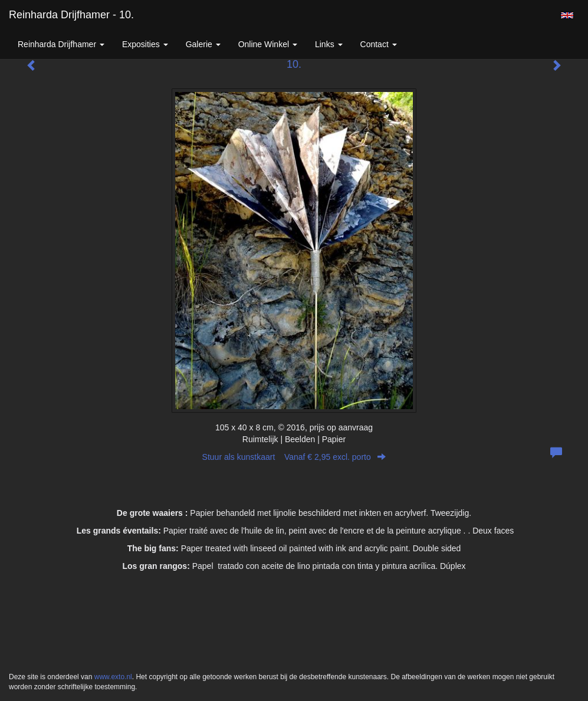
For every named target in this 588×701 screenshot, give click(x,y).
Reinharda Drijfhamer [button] (61, 44)
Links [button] (329, 44)
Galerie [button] (203, 44)
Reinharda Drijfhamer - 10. (71, 15)
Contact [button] (379, 44)
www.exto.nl (113, 677)
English (567, 15)
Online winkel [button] (268, 44)
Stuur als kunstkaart (294, 457)
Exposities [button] (145, 44)
